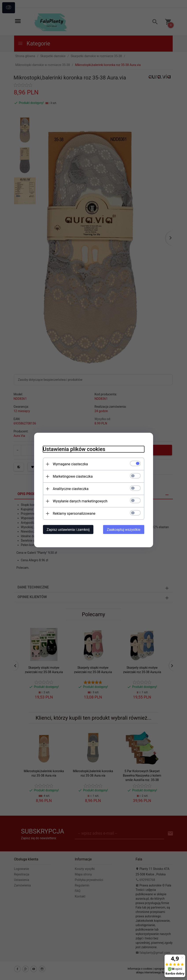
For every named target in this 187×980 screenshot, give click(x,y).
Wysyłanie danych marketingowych (80, 501)
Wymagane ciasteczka (70, 464)
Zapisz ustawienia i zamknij (68, 530)
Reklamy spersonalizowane (74, 513)
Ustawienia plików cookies (74, 449)
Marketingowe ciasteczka (73, 476)
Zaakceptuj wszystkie (124, 530)
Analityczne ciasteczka (71, 489)
